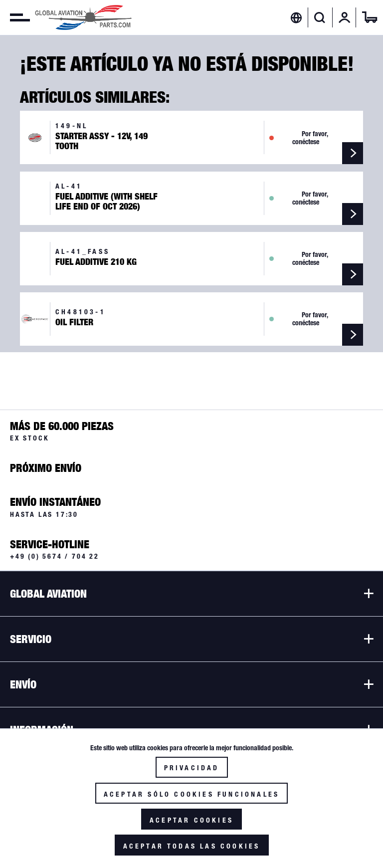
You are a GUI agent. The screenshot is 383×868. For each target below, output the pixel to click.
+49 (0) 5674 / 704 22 (55, 556)
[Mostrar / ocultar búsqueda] (320, 17)
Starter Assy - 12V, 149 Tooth (101, 141)
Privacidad (192, 768)
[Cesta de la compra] (370, 17)
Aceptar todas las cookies (192, 846)
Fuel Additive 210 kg (96, 262)
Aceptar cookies (191, 820)
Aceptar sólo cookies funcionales (191, 794)
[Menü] (15, 17)
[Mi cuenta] (345, 17)
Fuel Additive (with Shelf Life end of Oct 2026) (106, 202)
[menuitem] (15, 17)
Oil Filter (74, 322)
